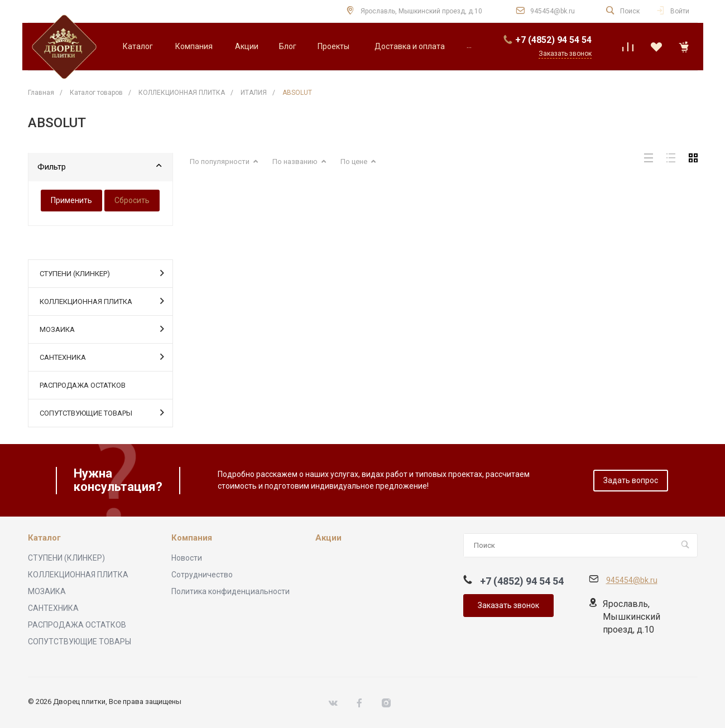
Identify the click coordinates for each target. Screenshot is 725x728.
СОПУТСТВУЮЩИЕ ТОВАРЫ (102, 412)
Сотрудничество (202, 575)
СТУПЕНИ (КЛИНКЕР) (102, 273)
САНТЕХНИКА (102, 356)
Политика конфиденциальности (231, 591)
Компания (192, 538)
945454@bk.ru (553, 11)
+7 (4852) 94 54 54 (553, 40)
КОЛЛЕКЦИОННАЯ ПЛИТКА (102, 301)
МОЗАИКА (102, 329)
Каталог (44, 538)
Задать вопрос (631, 480)
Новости (187, 558)
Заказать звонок (508, 605)
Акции (328, 538)
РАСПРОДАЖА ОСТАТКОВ (83, 385)
